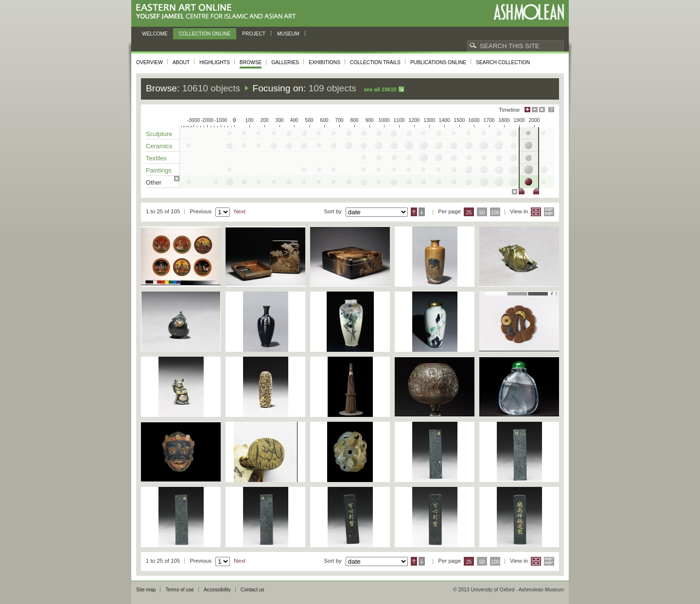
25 (469, 213)
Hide (542, 110)
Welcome (155, 34)
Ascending (414, 212)
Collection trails (375, 62)
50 (482, 213)
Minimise (535, 110)
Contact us (253, 590)
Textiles (156, 158)
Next (240, 211)
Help (551, 110)
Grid (536, 212)
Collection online (205, 34)
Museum (288, 34)
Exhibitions (324, 62)
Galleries (285, 62)
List (549, 212)
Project (254, 34)
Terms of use (180, 590)
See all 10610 (380, 89)
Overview (149, 62)
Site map (146, 590)
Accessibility (217, 590)
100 (495, 213)
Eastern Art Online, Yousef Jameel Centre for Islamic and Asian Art (219, 12)
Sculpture (159, 134)
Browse (251, 62)
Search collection (503, 62)
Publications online (438, 62)
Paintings (159, 170)
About (181, 62)
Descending (422, 212)
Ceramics (159, 146)
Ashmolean (529, 12)
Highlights (215, 62)
